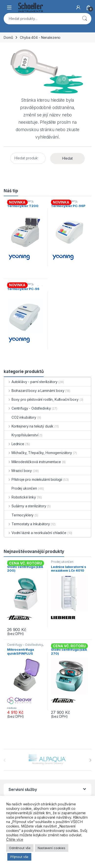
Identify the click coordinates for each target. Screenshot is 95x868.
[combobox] (41, 19)
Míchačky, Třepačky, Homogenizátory (38, 453)
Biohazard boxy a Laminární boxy (34, 391)
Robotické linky (20, 497)
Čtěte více (15, 840)
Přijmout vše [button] (19, 857)
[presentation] (90, 760)
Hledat (84, 19)
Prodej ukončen (21, 488)
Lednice (14, 444)
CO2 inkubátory (20, 417)
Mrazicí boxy (18, 471)
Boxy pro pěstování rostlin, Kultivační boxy (41, 399)
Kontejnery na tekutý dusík (29, 426)
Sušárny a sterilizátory (25, 506)
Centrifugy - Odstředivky (27, 408)
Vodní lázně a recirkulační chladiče (35, 533)
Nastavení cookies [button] (52, 848)
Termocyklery (19, 515)
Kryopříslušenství (21, 435)
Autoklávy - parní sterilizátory (31, 382)
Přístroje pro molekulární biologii (33, 479)
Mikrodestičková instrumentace (33, 462)
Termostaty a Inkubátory (27, 524)
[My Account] (78, 7)
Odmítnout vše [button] (20, 848)
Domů (8, 37)
